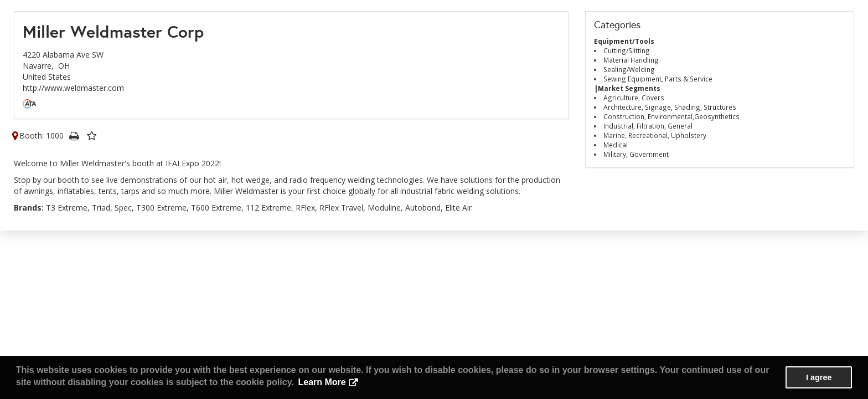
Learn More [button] (322, 382)
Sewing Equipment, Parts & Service (658, 79)
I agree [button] (819, 377)
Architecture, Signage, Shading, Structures (670, 107)
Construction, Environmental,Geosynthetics (671, 116)
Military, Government (636, 154)
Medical (616, 145)
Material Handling (631, 60)
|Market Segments (627, 88)
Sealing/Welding (629, 69)
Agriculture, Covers (634, 98)
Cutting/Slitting (627, 50)
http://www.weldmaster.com (73, 88)
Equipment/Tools (624, 41)
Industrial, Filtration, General (648, 126)
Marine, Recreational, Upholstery (655, 135)
